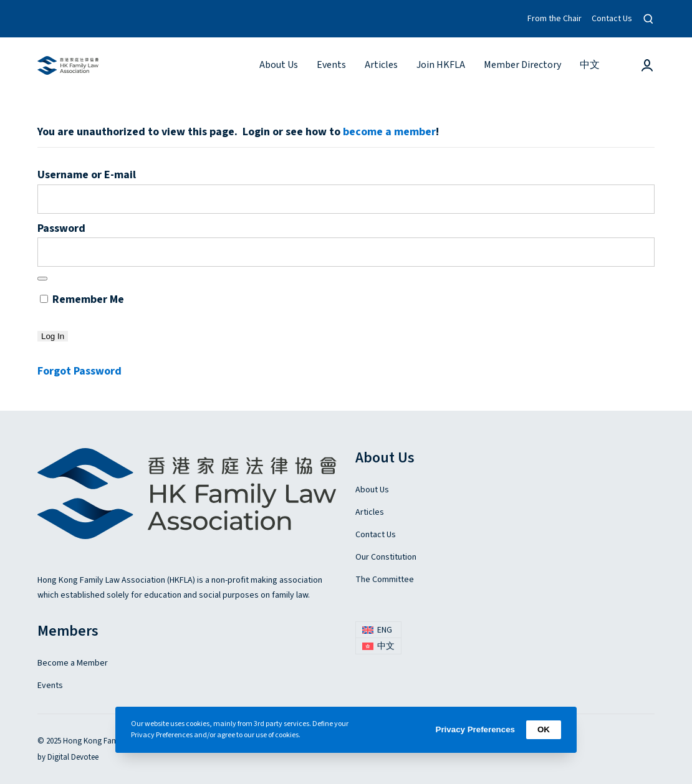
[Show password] (42, 279)
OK (544, 729)
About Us (372, 490)
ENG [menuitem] (385, 630)
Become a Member (73, 663)
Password (61, 228)
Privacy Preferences (475, 729)
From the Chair (555, 19)
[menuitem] (590, 65)
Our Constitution (386, 557)
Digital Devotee (73, 757)
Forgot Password (79, 371)
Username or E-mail (87, 175)
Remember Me (82, 299)
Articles (370, 512)
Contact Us (612, 19)
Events (50, 686)
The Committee (385, 580)
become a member (389, 132)
